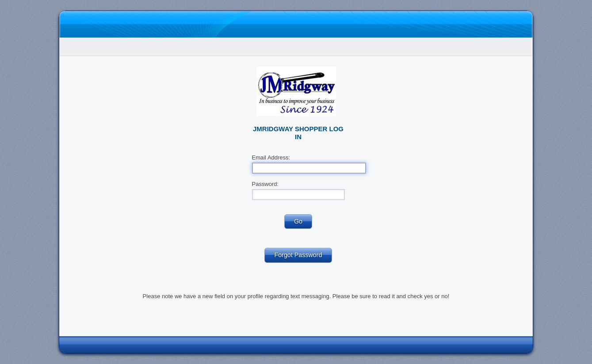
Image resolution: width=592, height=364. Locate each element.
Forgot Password (298, 255)
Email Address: (271, 157)
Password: (265, 184)
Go (298, 221)
